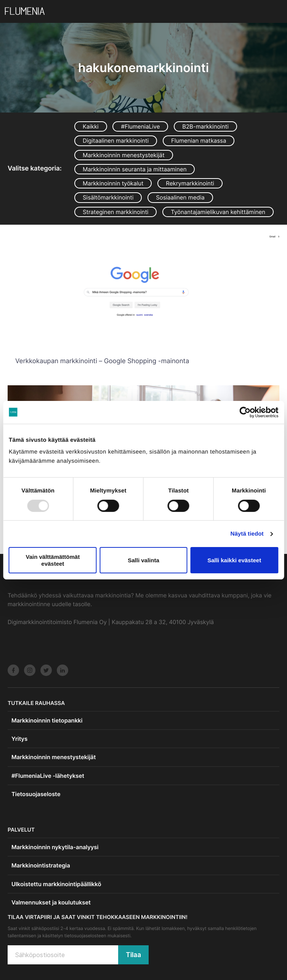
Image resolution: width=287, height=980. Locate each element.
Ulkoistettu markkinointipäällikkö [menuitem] (56, 884)
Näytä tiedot (247, 534)
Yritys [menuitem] (19, 739)
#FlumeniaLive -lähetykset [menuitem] (48, 776)
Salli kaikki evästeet (234, 560)
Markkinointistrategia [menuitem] (41, 865)
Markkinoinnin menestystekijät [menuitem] (54, 757)
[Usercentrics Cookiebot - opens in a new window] (245, 412)
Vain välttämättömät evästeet (53, 560)
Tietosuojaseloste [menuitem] (36, 794)
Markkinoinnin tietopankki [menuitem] (47, 720)
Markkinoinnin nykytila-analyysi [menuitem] (55, 847)
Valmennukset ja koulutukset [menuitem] (51, 902)
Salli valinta (143, 560)
